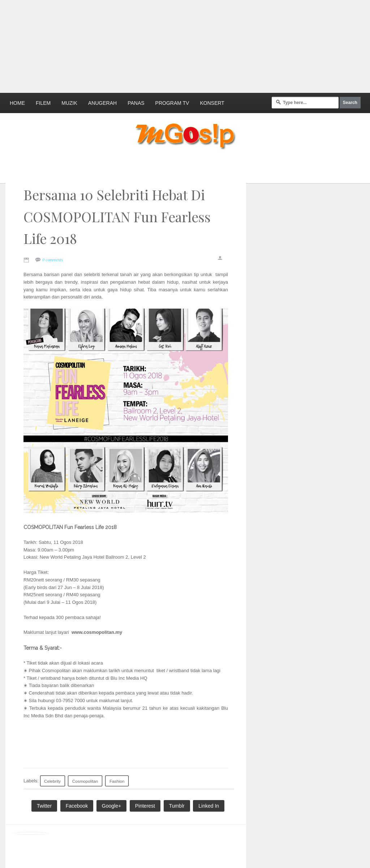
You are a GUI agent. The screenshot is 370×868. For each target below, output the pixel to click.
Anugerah (102, 103)
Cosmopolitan (85, 781)
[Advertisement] (175, 45)
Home (17, 103)
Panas (136, 103)
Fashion (117, 781)
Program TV (172, 103)
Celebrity (52, 781)
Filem (43, 103)
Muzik (69, 103)
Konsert (212, 103)
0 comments (53, 260)
